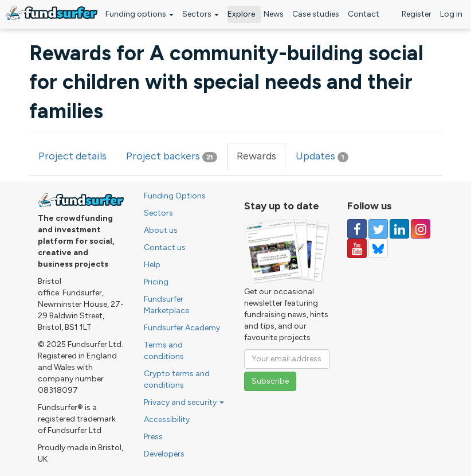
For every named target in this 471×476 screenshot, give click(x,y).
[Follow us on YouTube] (357, 248)
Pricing (156, 282)
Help (152, 265)
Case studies (316, 14)
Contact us (165, 247)
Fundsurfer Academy (182, 328)
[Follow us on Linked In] (399, 229)
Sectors (201, 14)
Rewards (261, 160)
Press (153, 437)
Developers (164, 454)
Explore (241, 14)
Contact (364, 14)
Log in (451, 14)
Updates (322, 156)
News (274, 14)
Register (417, 14)
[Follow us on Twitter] (378, 229)
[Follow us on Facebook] (357, 229)
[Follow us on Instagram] (421, 229)
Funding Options (175, 196)
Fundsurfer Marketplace (166, 305)
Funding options (140, 14)
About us (161, 230)
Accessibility (167, 420)
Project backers (172, 156)
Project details (72, 156)
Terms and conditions (164, 351)
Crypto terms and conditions (177, 379)
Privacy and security (184, 402)
